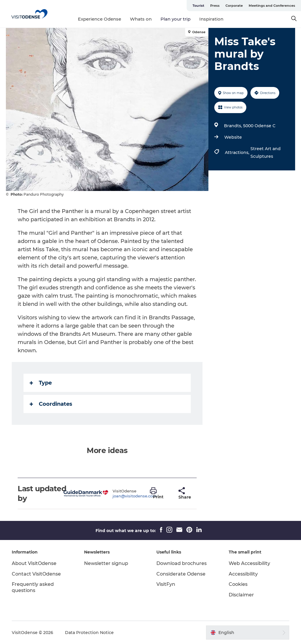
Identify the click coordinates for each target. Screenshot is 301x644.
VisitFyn (166, 584)
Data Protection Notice (89, 633)
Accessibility (243, 574)
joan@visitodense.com (135, 496)
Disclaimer (241, 595)
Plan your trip (175, 19)
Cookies (238, 584)
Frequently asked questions (33, 587)
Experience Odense (100, 19)
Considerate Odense (181, 574)
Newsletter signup (106, 563)
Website (233, 137)
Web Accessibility (249, 563)
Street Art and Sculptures (266, 152)
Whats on (141, 19)
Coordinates (51, 404)
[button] (160, 494)
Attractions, (238, 152)
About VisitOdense (34, 563)
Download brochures (182, 563)
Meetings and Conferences (272, 6)
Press (215, 6)
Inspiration (211, 19)
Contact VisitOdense (36, 574)
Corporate (234, 6)
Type (41, 383)
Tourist (198, 6)
